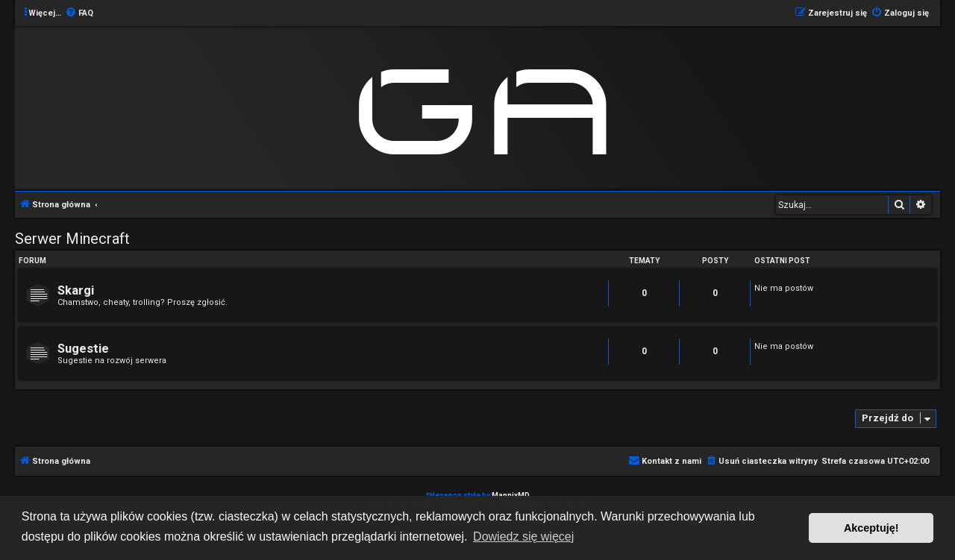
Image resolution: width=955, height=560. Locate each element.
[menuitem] (79, 13)
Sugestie (83, 349)
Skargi (76, 290)
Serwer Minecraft (72, 239)
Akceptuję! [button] (871, 528)
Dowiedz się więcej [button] (523, 537)
